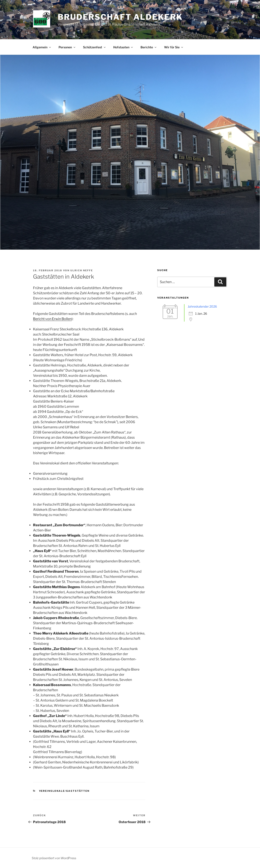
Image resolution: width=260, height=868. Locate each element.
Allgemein (42, 47)
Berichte (149, 47)
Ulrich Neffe (82, 270)
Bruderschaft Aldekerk (120, 17)
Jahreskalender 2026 (202, 306)
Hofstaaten (123, 47)
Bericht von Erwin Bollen (52, 319)
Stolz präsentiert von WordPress (54, 858)
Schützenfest (95, 47)
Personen (67, 47)
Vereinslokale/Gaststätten (64, 791)
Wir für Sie (174, 47)
